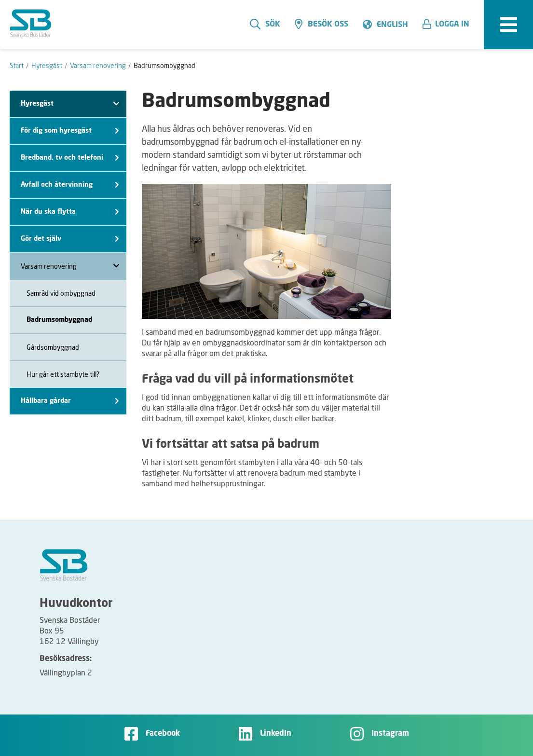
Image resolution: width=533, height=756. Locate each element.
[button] (450, 25)
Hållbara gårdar (70, 401)
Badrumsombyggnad (59, 320)
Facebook (163, 734)
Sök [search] (265, 24)
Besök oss (321, 24)
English (392, 25)
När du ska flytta (70, 212)
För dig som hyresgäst (70, 131)
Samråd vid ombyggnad (61, 293)
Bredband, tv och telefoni (70, 158)
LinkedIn (276, 734)
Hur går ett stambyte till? (63, 374)
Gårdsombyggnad (53, 347)
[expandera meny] (508, 25)
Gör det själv (70, 239)
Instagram (390, 734)
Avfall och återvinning (70, 185)
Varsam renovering (70, 266)
